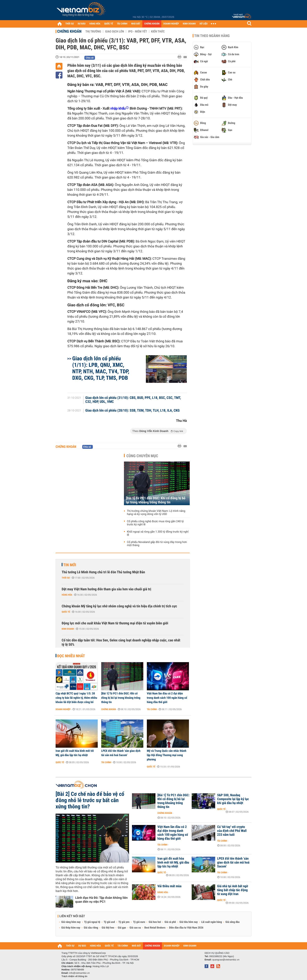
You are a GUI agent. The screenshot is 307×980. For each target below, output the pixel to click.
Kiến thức (158, 32)
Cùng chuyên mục (142, 456)
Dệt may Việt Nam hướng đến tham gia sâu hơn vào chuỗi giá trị (106, 589)
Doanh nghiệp (63, 709)
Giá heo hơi (155, 922)
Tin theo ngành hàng (212, 36)
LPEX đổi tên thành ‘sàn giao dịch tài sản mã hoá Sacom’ (121, 753)
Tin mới (70, 565)
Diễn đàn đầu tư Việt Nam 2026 (186, 928)
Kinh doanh (68, 629)
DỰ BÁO (82, 24)
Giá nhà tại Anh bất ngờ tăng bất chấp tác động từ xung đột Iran (233, 890)
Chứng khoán (69, 31)
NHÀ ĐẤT (136, 24)
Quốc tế (66, 612)
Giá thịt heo (108, 928)
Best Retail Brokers (155, 928)
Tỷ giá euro (139, 922)
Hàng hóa (67, 595)
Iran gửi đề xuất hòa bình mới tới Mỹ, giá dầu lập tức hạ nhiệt (75, 753)
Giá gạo (122, 928)
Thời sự (66, 578)
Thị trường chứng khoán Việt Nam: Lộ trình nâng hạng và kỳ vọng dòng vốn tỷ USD (156, 513)
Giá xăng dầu (232, 922)
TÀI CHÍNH (122, 24)
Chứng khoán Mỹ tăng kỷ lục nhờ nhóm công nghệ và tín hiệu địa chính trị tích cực (119, 606)
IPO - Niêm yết (137, 32)
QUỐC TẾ (109, 24)
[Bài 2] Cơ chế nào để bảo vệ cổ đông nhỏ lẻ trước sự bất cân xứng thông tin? (90, 800)
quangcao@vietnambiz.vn (226, 960)
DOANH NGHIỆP (171, 24)
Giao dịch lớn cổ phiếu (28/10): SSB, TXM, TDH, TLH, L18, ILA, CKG (133, 411)
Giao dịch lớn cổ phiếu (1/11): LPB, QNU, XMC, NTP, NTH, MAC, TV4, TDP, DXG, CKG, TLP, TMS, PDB (101, 368)
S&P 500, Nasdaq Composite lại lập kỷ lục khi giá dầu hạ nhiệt (233, 799)
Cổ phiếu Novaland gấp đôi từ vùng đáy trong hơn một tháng (157, 544)
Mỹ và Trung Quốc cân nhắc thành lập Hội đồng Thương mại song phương (167, 755)
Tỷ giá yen (124, 922)
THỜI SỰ (70, 24)
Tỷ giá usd (109, 922)
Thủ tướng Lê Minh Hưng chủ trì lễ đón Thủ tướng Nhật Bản (103, 572)
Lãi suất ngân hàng (212, 922)
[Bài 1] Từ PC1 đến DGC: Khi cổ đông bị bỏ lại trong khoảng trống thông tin (156, 500)
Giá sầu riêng (91, 928)
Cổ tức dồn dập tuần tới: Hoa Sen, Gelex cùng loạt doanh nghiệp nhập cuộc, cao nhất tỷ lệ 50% (121, 642)
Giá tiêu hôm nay (189, 922)
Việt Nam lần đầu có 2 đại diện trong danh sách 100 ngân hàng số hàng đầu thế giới (167, 698)
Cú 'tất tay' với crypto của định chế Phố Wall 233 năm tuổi (232, 831)
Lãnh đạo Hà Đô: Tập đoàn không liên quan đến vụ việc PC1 (101, 900)
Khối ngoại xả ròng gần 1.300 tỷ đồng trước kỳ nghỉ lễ (158, 533)
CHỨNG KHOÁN (152, 24)
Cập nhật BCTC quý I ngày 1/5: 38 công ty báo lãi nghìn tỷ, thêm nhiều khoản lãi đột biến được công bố (76, 698)
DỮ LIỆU (204, 24)
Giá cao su (135, 928)
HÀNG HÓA (95, 24)
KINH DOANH (189, 24)
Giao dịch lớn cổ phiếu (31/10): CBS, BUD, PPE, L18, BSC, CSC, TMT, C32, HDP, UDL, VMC (133, 400)
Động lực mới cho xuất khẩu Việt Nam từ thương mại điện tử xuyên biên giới (115, 623)
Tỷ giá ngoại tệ (92, 922)
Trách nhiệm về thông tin (74, 976)
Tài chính (152, 709)
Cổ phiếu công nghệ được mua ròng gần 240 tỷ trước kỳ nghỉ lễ (155, 523)
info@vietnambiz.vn (79, 973)
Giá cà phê (170, 922)
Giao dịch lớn (115, 32)
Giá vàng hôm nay (71, 922)
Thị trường (93, 32)
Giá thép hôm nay (71, 928)
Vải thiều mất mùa (169, 886)
